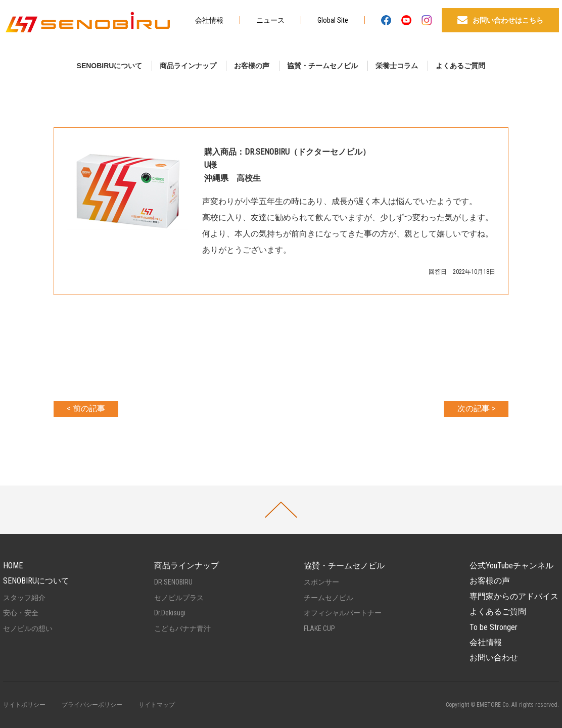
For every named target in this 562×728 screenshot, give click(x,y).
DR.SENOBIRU (173, 582)
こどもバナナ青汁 (182, 628)
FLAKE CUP (319, 628)
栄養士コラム (397, 66)
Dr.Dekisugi (170, 613)
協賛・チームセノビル (322, 66)
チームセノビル (329, 598)
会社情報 (209, 20)
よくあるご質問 (460, 66)
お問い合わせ (494, 658)
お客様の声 (252, 66)
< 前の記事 (86, 408)
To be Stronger (494, 627)
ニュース (270, 20)
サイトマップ (157, 705)
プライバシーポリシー (92, 705)
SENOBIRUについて (110, 66)
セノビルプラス (179, 598)
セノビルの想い (28, 628)
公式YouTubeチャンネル (511, 566)
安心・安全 (21, 613)
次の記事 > (476, 408)
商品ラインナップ (188, 66)
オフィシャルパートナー (343, 613)
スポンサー (321, 582)
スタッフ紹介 (24, 598)
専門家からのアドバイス (514, 596)
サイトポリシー (24, 705)
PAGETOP (281, 510)
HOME (13, 566)
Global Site (333, 20)
